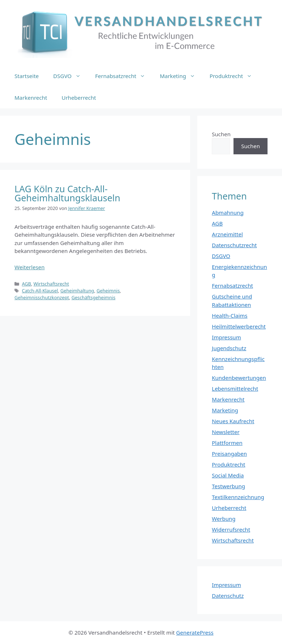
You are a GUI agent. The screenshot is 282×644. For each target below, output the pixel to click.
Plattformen (227, 443)
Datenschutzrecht (234, 245)
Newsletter (226, 432)
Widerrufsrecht (231, 529)
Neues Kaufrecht (233, 421)
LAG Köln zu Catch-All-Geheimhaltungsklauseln (67, 193)
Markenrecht (31, 98)
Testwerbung (228, 486)
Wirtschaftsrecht (51, 284)
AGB (26, 284)
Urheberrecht (79, 98)
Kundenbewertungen (239, 378)
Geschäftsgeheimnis (93, 297)
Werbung (224, 519)
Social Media (228, 475)
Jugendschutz (229, 348)
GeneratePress (195, 632)
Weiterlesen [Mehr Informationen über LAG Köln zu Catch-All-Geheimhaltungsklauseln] (30, 267)
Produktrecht (234, 76)
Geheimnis (108, 291)
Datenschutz (228, 596)
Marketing (181, 76)
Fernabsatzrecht (124, 76)
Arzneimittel (227, 234)
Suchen (221, 134)
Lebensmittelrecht (235, 388)
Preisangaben (229, 454)
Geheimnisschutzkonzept (42, 297)
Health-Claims (230, 315)
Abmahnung (228, 212)
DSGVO (71, 76)
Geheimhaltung (77, 291)
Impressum (226, 337)
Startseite (27, 76)
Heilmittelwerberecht (239, 326)
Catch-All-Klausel (40, 291)
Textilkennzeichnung (238, 497)
